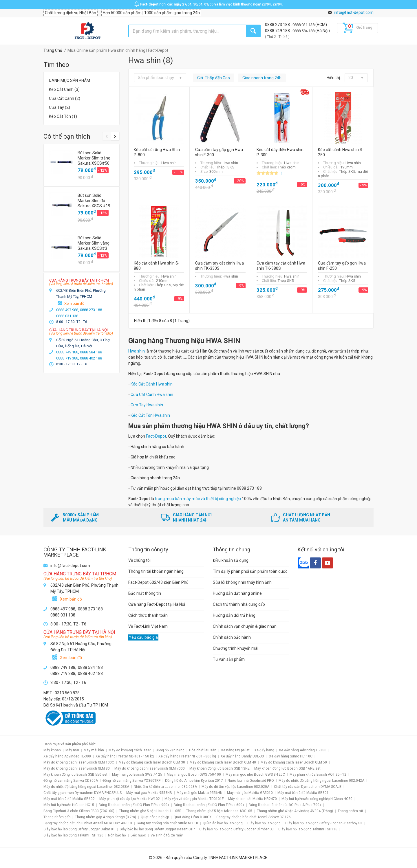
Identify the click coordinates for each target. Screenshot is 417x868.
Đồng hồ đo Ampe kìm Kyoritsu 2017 (194, 781)
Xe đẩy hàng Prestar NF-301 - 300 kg (187, 756)
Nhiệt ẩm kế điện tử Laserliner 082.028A (165, 787)
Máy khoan (52, 750)
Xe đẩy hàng (264, 750)
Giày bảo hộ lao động (264, 823)
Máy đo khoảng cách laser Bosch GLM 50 (294, 762)
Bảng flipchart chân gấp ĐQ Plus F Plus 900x (134, 805)
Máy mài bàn (94, 750)
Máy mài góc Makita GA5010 (250, 793)
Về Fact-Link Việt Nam (148, 626)
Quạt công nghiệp (155, 817)
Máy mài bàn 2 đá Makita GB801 (303, 793)
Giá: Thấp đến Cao (214, 78)
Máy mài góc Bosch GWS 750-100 (194, 775)
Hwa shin (137, 351)
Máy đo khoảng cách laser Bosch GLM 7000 (150, 768)
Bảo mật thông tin (145, 593)
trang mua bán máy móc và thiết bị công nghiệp (198, 499)
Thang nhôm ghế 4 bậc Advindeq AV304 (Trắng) (295, 811)
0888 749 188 (278, 31)
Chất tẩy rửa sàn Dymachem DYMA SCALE (308, 787)
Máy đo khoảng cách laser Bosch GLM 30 (152, 762)
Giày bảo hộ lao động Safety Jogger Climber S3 (236, 829)
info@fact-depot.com (354, 12)
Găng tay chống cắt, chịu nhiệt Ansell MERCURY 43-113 (88, 823)
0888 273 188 (278, 25)
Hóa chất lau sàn (203, 750)
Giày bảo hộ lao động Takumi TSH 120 (73, 835)
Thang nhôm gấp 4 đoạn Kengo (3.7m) (106, 817)
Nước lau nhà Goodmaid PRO (251, 781)
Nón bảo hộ (117, 835)
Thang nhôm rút (350, 811)
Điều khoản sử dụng (231, 560)
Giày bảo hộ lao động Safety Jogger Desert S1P (157, 829)
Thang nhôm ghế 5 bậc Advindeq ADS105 (219, 811)
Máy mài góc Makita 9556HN (200, 793)
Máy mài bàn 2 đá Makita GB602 (69, 799)
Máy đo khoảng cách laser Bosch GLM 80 (77, 768)
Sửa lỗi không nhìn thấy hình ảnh (242, 582)
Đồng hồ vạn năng (170, 750)
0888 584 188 (304, 31)
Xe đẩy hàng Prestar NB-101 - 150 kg (125, 756)
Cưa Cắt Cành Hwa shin (152, 394)
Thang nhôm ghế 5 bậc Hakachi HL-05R (150, 811)
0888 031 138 (304, 25)
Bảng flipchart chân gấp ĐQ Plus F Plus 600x (209, 805)
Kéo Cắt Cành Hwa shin (152, 384)
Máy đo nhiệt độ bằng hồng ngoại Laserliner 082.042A (321, 781)
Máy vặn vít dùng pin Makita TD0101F (194, 799)
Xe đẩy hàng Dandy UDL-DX (243, 756)
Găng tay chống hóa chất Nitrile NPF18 (167, 823)
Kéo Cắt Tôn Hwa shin (150, 415)
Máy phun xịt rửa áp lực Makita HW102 (130, 799)
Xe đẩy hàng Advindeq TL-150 (303, 750)
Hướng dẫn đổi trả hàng (234, 615)
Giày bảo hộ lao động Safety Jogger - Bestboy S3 (324, 823)
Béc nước (138, 835)
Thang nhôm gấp (57, 817)
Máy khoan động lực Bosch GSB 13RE (220, 768)
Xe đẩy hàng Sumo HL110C (291, 756)
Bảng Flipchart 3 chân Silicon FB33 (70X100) (79, 811)
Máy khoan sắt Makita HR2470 (253, 799)
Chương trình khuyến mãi (236, 648)
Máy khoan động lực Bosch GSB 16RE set (287, 768)
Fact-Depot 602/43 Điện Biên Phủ (158, 582)
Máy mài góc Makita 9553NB (149, 793)
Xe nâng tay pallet (235, 750)
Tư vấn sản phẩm (229, 659)
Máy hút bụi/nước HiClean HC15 (69, 805)
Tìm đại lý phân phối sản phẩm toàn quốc (250, 571)
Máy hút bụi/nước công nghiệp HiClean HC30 (317, 799)
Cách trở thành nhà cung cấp (239, 604)
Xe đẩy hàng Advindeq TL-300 (67, 756)
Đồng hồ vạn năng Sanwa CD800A (71, 781)
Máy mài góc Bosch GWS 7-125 (137, 775)
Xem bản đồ (74, 303)
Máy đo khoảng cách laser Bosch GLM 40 (223, 762)
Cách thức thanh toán (148, 615)
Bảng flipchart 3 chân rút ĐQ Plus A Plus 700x (285, 805)
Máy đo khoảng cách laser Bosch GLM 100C (79, 762)
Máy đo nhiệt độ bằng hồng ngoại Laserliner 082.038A (86, 787)
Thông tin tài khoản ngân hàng (156, 571)
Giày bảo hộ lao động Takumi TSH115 (308, 829)
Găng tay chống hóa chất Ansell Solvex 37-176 (254, 817)
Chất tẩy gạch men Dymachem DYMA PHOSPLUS (83, 793)
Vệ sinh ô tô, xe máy (167, 835)
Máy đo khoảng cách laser (130, 750)
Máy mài (72, 750)
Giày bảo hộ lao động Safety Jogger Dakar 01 (79, 829)
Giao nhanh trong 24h (262, 78)
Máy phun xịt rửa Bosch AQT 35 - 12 (318, 775)
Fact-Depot (156, 436)
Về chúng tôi (139, 560)
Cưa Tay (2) (60, 107)
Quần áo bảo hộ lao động (223, 823)
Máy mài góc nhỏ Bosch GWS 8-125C (255, 775)
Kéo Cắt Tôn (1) (63, 116)
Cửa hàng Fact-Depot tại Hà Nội (157, 604)
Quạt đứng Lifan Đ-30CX (193, 817)
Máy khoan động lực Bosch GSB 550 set (75, 775)
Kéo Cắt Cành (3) (64, 89)
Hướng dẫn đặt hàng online (237, 593)
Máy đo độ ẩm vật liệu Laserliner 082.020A (235, 787)
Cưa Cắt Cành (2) (65, 98)
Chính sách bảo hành (232, 637)
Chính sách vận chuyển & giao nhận (245, 626)
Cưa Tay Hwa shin (147, 405)
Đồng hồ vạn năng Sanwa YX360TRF (131, 781)
